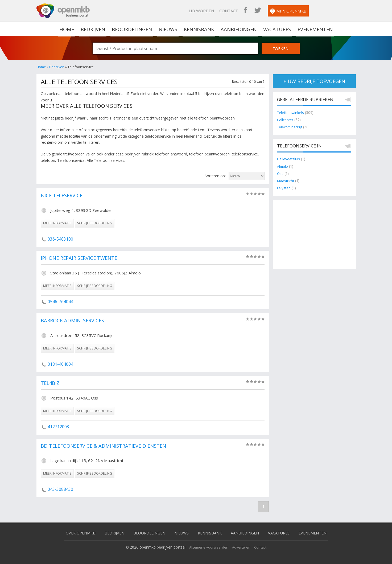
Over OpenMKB (76, 533)
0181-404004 (60, 364)
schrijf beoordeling (95, 223)
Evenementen (314, 29)
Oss (280, 174)
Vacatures (276, 29)
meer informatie (57, 223)
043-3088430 (60, 489)
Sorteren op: (215, 176)
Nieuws (168, 29)
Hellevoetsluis (289, 159)
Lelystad (284, 188)
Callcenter (285, 120)
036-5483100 (60, 239)
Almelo (283, 166)
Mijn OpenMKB (330, 11)
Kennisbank (199, 29)
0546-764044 (60, 302)
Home (41, 67)
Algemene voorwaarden (209, 547)
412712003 (58, 427)
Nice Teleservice (63, 196)
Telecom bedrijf (290, 127)
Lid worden (243, 11)
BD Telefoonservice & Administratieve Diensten (106, 446)
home (67, 29)
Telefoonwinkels (291, 113)
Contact (271, 11)
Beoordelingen (132, 29)
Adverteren (242, 547)
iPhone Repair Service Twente (81, 258)
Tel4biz (50, 383)
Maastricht (286, 181)
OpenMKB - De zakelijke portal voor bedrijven (63, 11)
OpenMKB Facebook (287, 11)
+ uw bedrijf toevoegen (314, 81)
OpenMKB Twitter (300, 11)
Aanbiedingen (238, 29)
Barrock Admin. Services (74, 321)
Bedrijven (93, 29)
